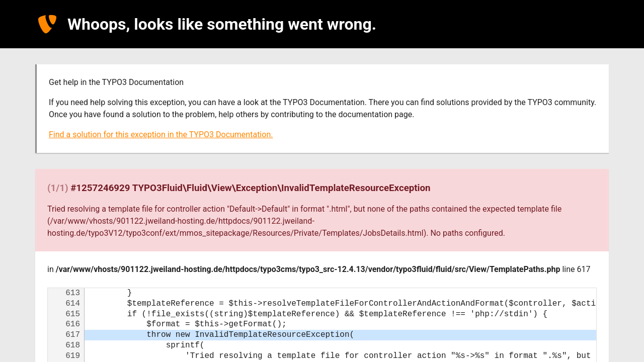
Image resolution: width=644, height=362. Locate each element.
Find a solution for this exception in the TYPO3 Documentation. (161, 134)
